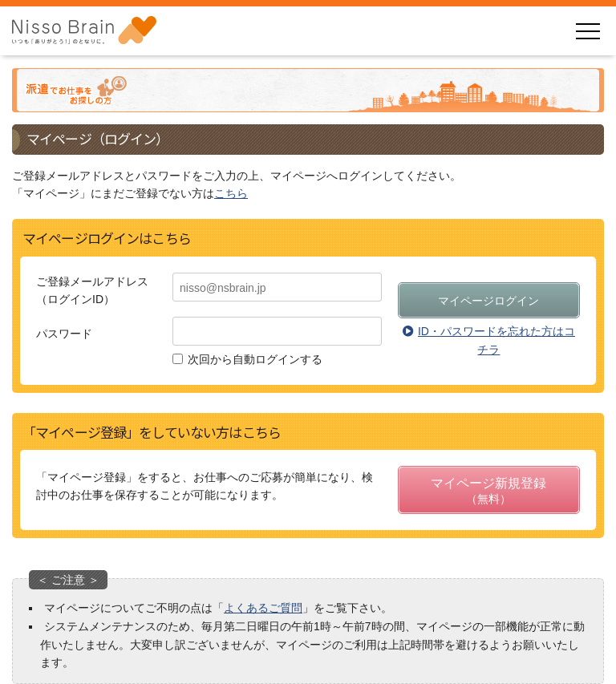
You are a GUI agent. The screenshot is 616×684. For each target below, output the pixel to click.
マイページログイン (488, 301)
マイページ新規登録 (489, 492)
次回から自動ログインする (255, 359)
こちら (231, 193)
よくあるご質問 (263, 608)
